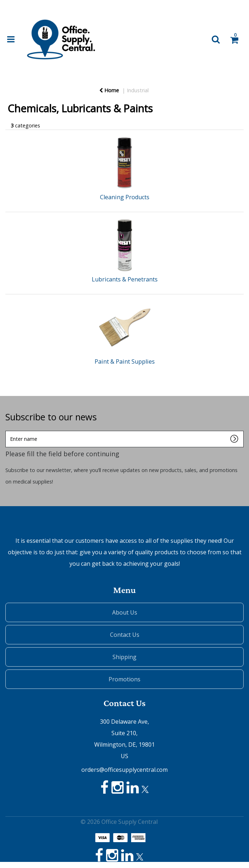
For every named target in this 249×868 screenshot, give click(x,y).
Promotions (125, 679)
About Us (125, 612)
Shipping (125, 657)
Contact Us (125, 635)
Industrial (138, 90)
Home (109, 90)
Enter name (7, 431)
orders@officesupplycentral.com (125, 770)
